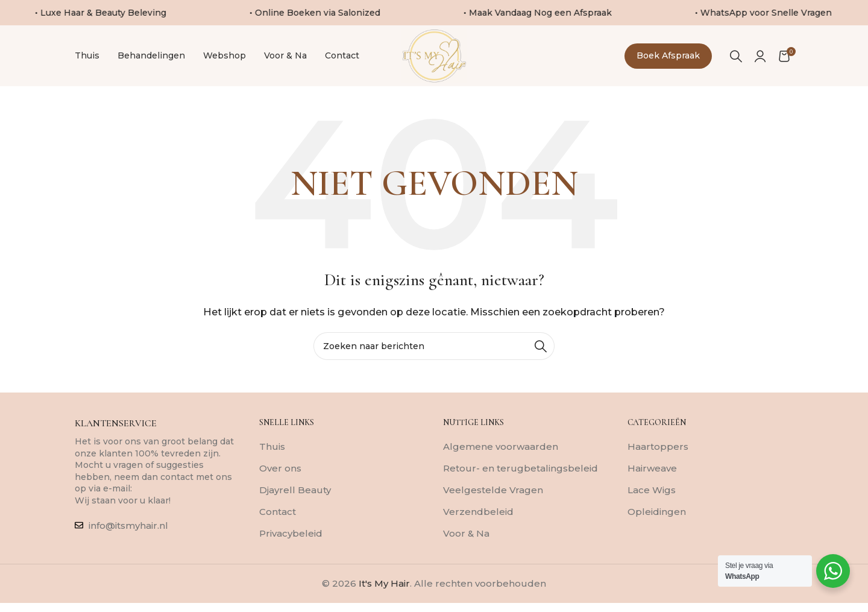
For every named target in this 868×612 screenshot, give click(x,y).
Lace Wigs (652, 507)
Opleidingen (657, 529)
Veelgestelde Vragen (493, 507)
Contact (278, 529)
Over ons (280, 486)
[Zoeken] (736, 65)
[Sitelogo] (434, 64)
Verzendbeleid (478, 529)
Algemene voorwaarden (501, 464)
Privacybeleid (291, 551)
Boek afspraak (668, 65)
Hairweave (652, 486)
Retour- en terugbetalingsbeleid (520, 486)
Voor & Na (466, 551)
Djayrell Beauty (295, 507)
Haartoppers (658, 464)
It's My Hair (384, 601)
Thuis (272, 464)
